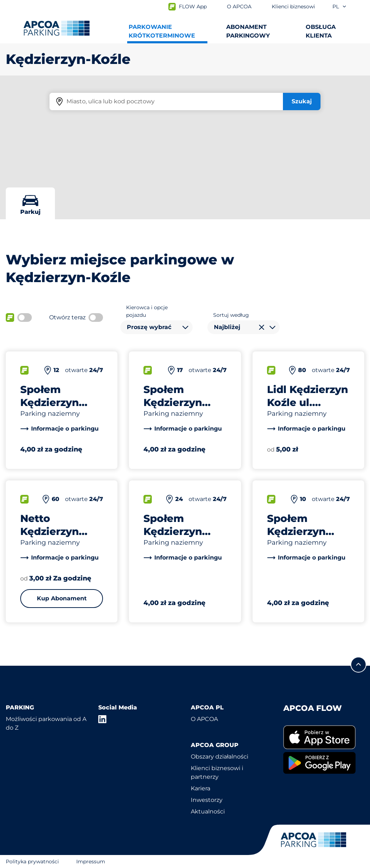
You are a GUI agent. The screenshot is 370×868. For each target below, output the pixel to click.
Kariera (201, 788)
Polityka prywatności (32, 861)
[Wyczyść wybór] (262, 327)
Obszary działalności (220, 757)
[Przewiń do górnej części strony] (358, 665)
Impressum (91, 861)
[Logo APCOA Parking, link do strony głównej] (57, 28)
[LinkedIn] (103, 719)
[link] (59, 429)
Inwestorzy (207, 800)
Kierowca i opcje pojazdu (147, 311)
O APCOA (204, 719)
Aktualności (208, 811)
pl (340, 7)
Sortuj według (231, 315)
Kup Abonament (62, 598)
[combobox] (156, 327)
